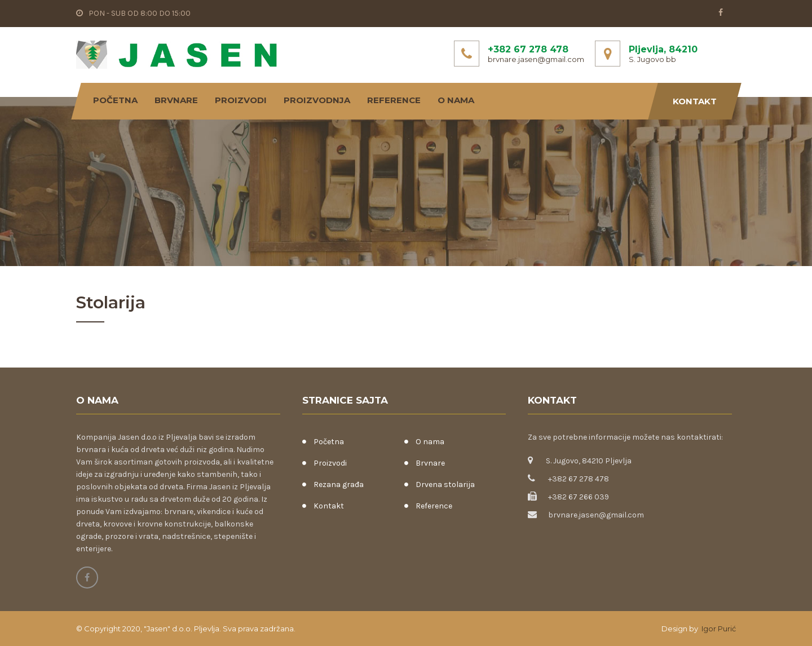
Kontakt (695, 101)
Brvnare (176, 100)
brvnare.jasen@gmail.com (536, 59)
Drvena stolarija (445, 484)
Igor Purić (718, 629)
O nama (456, 100)
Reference (394, 100)
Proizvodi (241, 100)
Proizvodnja (317, 100)
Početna (115, 100)
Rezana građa (339, 484)
